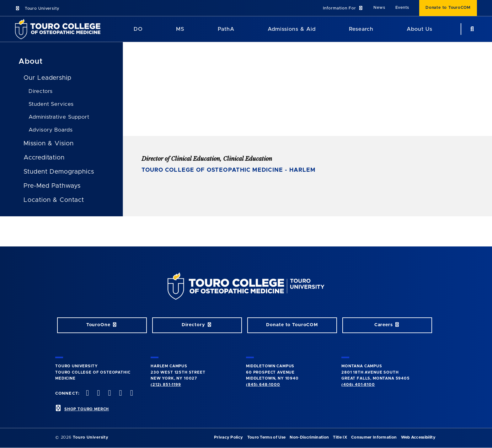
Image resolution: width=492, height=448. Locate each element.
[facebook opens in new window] (87, 394)
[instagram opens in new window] (109, 394)
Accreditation (44, 158)
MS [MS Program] (180, 29)
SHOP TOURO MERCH (87, 409)
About (31, 62)
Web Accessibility (418, 437)
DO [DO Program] (138, 29)
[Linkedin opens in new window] (131, 394)
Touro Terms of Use (267, 437)
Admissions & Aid (292, 29)
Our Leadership (48, 78)
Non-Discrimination (309, 437)
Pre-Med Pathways (52, 186)
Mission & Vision (49, 143)
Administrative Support (59, 117)
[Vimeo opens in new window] (120, 394)
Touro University (37, 9)
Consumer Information (374, 437)
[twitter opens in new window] (98, 394)
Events (402, 8)
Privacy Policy (228, 437)
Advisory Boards (51, 130)
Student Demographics (59, 172)
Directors (41, 91)
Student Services (51, 104)
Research (361, 29)
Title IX (340, 437)
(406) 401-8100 (358, 385)
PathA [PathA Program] (226, 29)
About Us (420, 29)
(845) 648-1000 (263, 385)
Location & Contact (54, 200)
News (379, 8)
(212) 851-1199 (166, 385)
